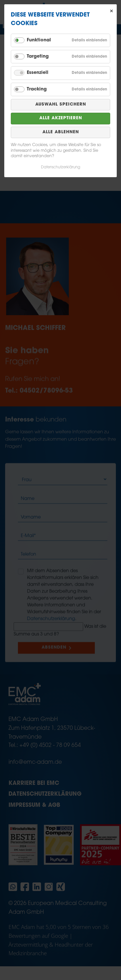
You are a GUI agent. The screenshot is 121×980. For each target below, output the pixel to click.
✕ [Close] (112, 11)
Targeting (38, 56)
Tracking (37, 89)
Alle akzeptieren (61, 118)
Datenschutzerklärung (61, 167)
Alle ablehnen (61, 132)
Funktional (39, 40)
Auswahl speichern (61, 105)
